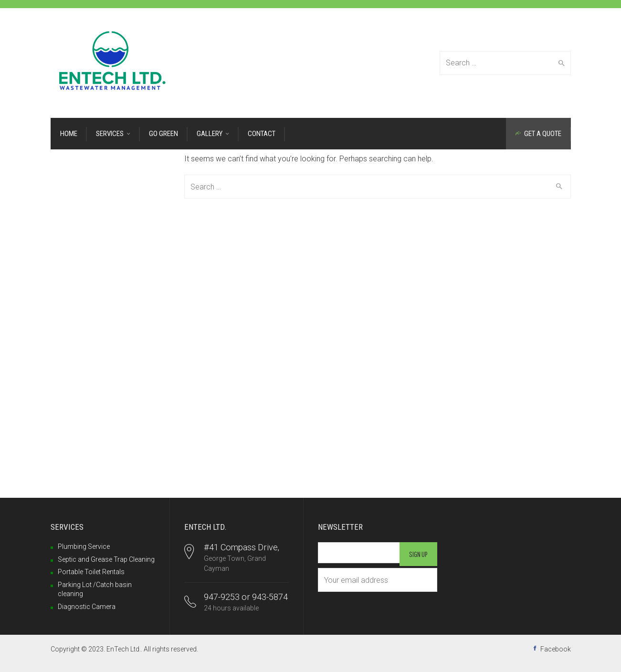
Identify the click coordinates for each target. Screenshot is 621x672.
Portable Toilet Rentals (91, 572)
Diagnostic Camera (87, 607)
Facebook (556, 649)
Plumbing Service (84, 546)
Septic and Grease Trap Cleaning (106, 559)
